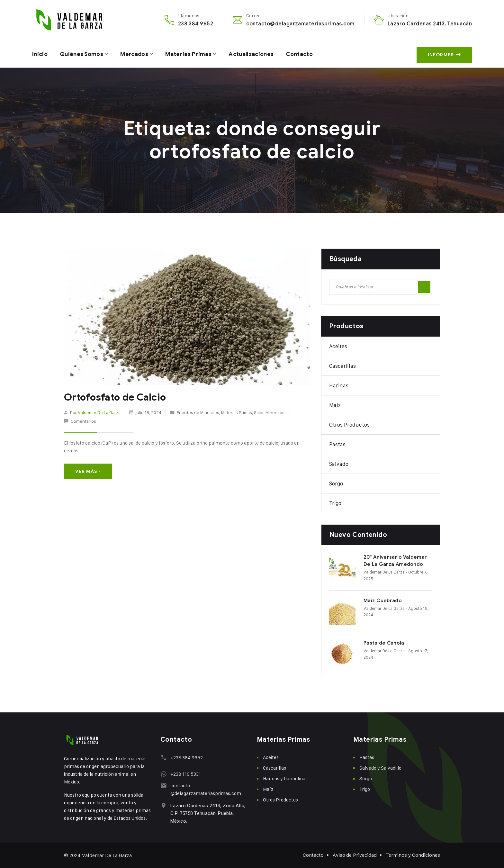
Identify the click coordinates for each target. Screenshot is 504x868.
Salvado (339, 464)
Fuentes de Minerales (198, 412)
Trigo (335, 503)
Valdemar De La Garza (99, 412)
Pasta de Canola (384, 643)
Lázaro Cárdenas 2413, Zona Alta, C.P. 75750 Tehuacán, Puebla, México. (208, 813)
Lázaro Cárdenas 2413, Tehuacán (430, 24)
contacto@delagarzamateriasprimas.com (300, 24)
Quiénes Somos (83, 54)
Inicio (40, 54)
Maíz (335, 405)
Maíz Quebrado (383, 601)
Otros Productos (349, 425)
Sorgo (336, 484)
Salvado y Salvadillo (380, 768)
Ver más (88, 471)
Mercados (137, 54)
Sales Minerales (269, 412)
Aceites (338, 346)
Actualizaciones (256, 54)
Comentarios (83, 421)
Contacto (306, 54)
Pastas (337, 444)
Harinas (339, 385)
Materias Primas (192, 54)
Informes (444, 54)
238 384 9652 (196, 24)
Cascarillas (342, 366)
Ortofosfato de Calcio (114, 397)
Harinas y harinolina (284, 778)
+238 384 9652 (186, 758)
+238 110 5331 (185, 774)
